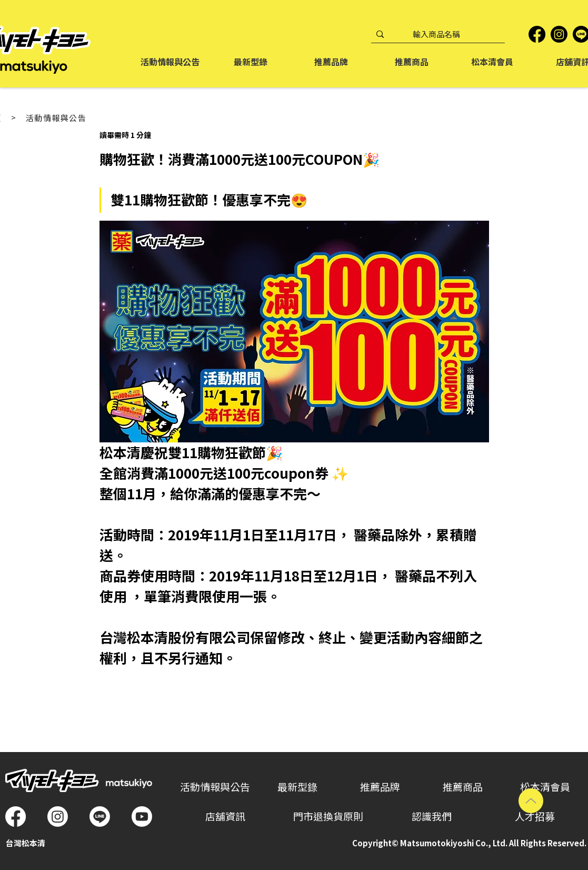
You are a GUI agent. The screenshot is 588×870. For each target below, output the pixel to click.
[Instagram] (559, 34)
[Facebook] (537, 34)
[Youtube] (142, 817)
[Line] (100, 817)
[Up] (531, 801)
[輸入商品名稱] (436, 34)
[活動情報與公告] (62, 118)
